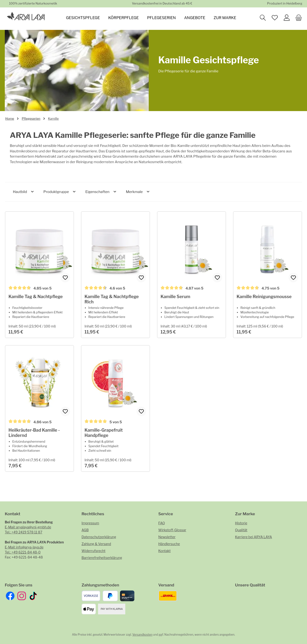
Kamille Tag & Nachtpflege (36, 297)
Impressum (90, 523)
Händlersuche (169, 544)
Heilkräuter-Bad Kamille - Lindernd (35, 443)
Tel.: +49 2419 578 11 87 (24, 532)
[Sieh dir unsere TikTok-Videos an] (33, 596)
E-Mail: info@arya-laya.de (24, 547)
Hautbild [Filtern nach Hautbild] (24, 192)
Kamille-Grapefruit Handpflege (104, 443)
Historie (241, 523)
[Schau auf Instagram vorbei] (22, 596)
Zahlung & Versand (96, 544)
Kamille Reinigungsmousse (265, 297)
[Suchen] (264, 17)
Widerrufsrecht (93, 551)
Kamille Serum (176, 297)
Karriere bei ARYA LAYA (254, 537)
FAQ (162, 523)
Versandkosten (142, 635)
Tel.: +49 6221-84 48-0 (23, 552)
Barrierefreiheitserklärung (102, 558)
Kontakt (164, 551)
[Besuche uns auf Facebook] (10, 596)
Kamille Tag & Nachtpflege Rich (112, 300)
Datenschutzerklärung (99, 537)
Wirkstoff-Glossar (172, 530)
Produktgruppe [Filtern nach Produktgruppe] (60, 192)
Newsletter (167, 537)
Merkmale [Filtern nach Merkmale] (138, 192)
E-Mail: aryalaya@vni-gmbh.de (28, 527)
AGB (85, 530)
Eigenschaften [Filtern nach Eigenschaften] (101, 192)
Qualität (241, 530)
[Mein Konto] (288, 17)
